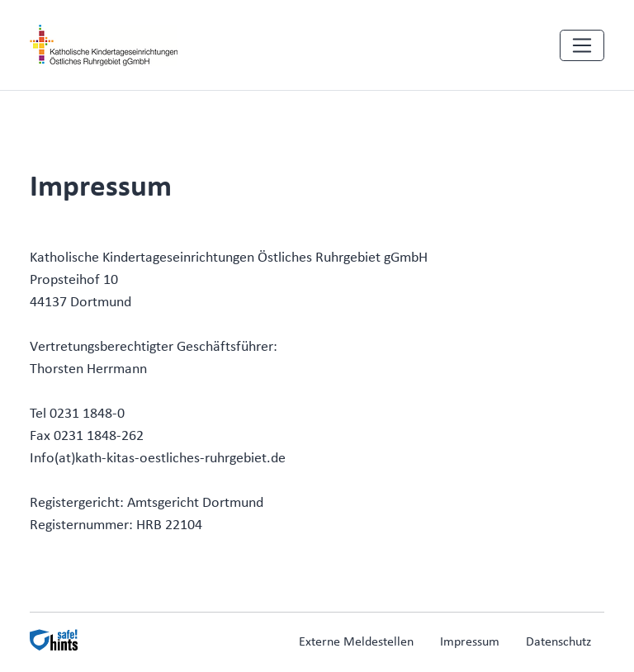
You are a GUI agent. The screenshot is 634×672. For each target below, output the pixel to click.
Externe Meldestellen (356, 642)
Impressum (470, 642)
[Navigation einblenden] (582, 45)
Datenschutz (558, 642)
